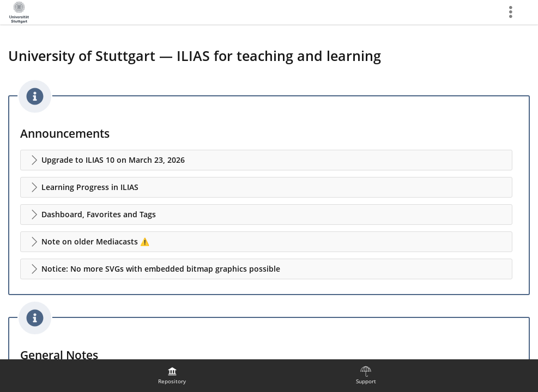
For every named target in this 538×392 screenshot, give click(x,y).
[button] (266, 160)
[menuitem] (172, 376)
